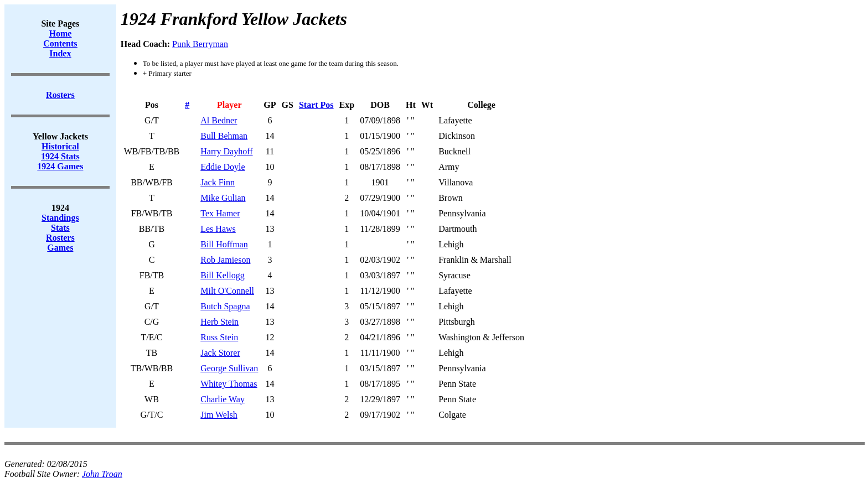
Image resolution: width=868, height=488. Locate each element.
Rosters (60, 238)
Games (60, 248)
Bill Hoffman (224, 244)
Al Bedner (219, 120)
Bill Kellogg (223, 275)
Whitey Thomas (229, 384)
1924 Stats (60, 156)
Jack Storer (220, 353)
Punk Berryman (200, 44)
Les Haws (218, 229)
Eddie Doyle (223, 167)
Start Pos (316, 105)
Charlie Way (223, 399)
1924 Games (60, 166)
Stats (60, 228)
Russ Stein (219, 337)
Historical (60, 146)
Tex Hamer (220, 213)
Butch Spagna (225, 306)
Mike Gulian (223, 198)
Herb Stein (219, 322)
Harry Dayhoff (226, 151)
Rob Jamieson (225, 260)
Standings (60, 218)
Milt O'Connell (227, 291)
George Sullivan (229, 368)
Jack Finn (218, 182)
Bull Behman (224, 136)
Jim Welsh (219, 415)
